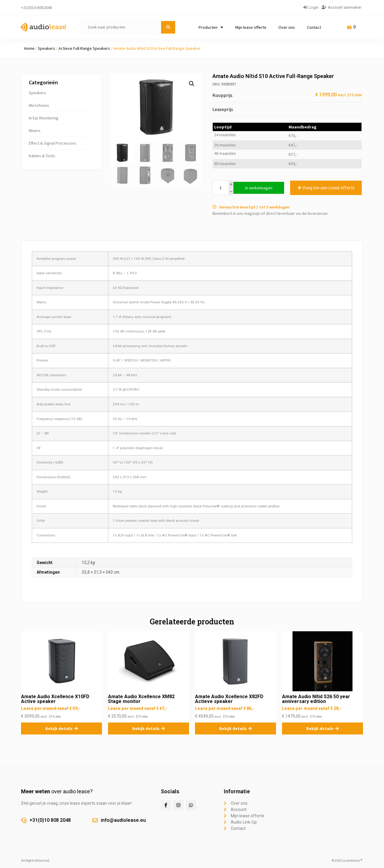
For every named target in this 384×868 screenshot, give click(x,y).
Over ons (287, 27)
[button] (192, 84)
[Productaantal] (221, 188)
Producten (211, 27)
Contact (314, 27)
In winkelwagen (259, 188)
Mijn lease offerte (251, 27)
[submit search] (168, 27)
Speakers (46, 48)
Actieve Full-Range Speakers (84, 48)
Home (29, 48)
